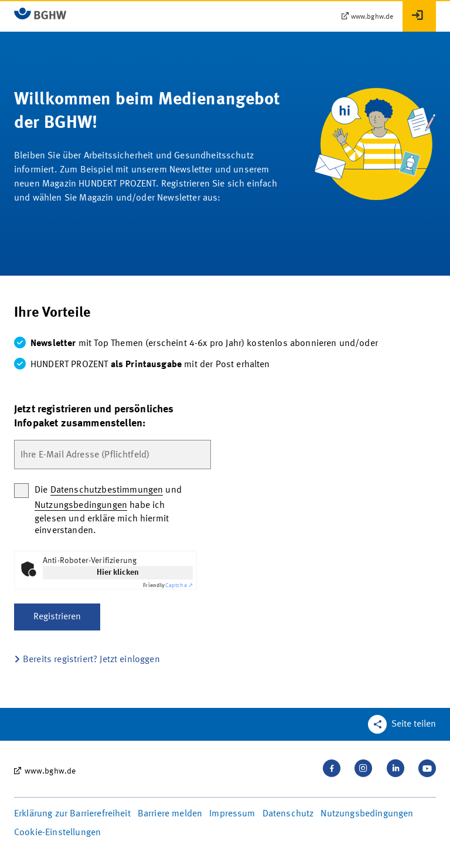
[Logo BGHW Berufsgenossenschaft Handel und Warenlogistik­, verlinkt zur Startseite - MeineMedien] (40, 13)
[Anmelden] (419, 16)
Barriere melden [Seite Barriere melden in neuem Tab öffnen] (170, 814)
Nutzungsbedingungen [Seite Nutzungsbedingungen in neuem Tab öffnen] (367, 814)
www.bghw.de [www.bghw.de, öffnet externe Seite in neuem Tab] (50, 771)
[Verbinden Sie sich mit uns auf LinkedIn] (396, 768)
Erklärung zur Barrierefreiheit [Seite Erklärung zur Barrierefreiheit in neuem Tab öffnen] (72, 814)
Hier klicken (118, 572)
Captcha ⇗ (168, 585)
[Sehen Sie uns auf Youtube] (427, 768)
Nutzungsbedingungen (81, 506)
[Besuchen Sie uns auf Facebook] (332, 768)
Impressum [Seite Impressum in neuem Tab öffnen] (232, 814)
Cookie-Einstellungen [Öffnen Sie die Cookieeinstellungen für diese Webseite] (57, 833)
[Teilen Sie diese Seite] (402, 724)
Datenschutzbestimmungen (107, 490)
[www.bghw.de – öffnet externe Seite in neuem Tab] (367, 17)
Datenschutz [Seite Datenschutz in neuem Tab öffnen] (288, 814)
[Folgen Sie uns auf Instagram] (363, 768)
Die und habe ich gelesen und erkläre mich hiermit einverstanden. (108, 511)
